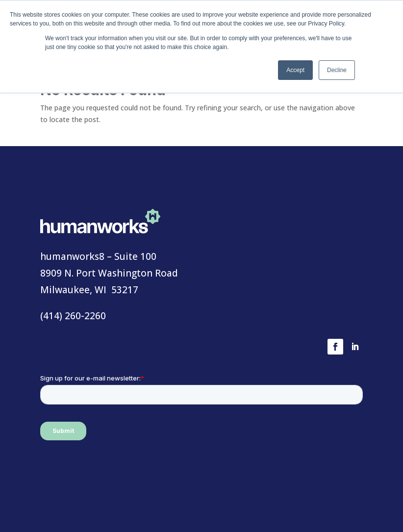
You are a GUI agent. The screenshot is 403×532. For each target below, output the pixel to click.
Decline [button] (337, 70)
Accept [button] (295, 70)
